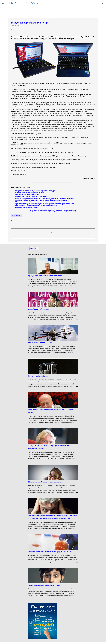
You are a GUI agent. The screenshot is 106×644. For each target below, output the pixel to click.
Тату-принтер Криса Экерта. (38, 376)
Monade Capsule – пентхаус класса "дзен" (30, 193)
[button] (12, 29)
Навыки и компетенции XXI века (27, 207)
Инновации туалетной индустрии (27, 194)
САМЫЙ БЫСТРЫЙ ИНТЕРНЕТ (39, 309)
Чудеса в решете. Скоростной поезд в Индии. (45, 585)
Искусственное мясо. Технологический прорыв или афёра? (50, 552)
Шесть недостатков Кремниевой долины (30, 202)
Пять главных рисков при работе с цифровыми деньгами (36, 206)
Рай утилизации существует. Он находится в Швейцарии (36, 191)
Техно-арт (17, 215)
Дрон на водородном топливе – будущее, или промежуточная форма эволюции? (44, 204)
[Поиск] (103, 3)
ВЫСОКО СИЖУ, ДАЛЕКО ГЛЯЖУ (40, 343)
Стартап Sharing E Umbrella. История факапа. (31, 196)
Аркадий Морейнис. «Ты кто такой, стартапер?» (45, 276)
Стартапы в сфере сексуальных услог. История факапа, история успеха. (41, 200)
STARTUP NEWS (22, 3)
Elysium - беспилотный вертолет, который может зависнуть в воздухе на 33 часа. (45, 198)
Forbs (24, 175)
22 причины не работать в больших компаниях (45, 482)
